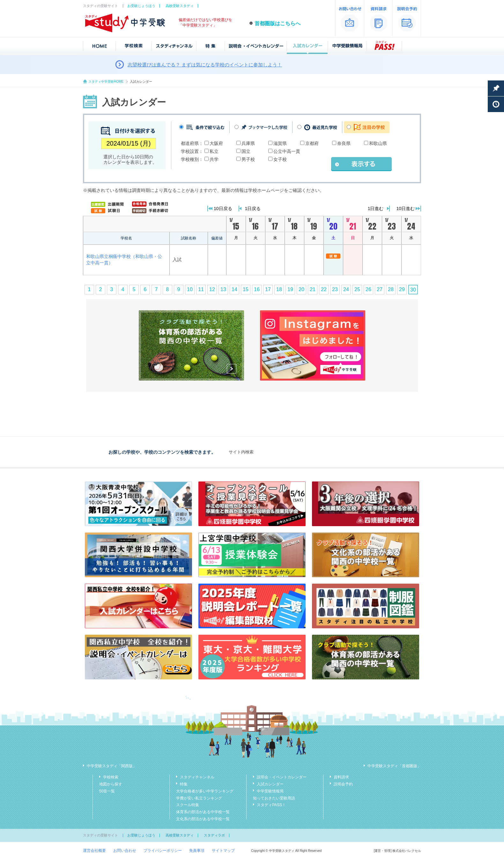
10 (190, 289)
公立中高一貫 (287, 151)
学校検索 (111, 777)
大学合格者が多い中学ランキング (205, 791)
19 (290, 289)
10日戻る (223, 208)
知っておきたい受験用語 (274, 798)
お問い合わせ (125, 851)
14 (234, 289)
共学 (214, 159)
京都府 (312, 143)
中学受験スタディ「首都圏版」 (394, 766)
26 (368, 289)
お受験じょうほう (141, 6)
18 (279, 289)
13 (223, 289)
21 (313, 289)
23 (335, 289)
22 (324, 289)
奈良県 (344, 143)
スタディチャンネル (197, 777)
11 (201, 289)
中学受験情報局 (270, 791)
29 (402, 289)
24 (346, 289)
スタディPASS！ (271, 805)
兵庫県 (248, 143)
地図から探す (111, 784)
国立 (246, 151)
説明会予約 (343, 784)
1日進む (376, 208)
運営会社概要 (94, 851)
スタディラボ (214, 835)
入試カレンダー (270, 784)
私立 (214, 151)
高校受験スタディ (180, 6)
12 (212, 289)
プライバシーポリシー (163, 851)
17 (268, 289)
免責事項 (197, 851)
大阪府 (216, 143)
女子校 (280, 159)
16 (257, 289)
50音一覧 (107, 791)
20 (301, 289)
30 (413, 290)
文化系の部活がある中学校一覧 (203, 819)
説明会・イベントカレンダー (282, 777)
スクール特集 (188, 805)
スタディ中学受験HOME (106, 82)
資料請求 (341, 777)
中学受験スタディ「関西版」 (112, 766)
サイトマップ (223, 851)
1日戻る (253, 208)
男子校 (248, 159)
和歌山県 (378, 143)
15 (246, 289)
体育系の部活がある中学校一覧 (203, 812)
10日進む (405, 208)
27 (380, 289)
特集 (184, 784)
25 (357, 289)
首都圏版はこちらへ (278, 23)
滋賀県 (280, 143)
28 (391, 289)
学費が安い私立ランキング (199, 798)
